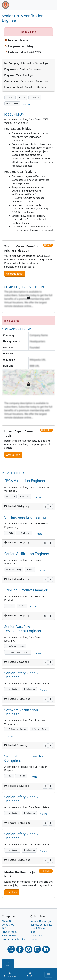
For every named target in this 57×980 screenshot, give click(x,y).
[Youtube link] (37, 949)
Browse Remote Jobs (13, 939)
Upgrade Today (15, 274)
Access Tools (13, 455)
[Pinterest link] (29, 949)
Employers (36, 935)
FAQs (5, 928)
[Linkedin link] (46, 949)
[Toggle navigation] (51, 5)
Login (34, 939)
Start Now (12, 892)
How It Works (38, 928)
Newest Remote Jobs (42, 921)
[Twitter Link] (11, 949)
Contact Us (8, 925)
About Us (7, 921)
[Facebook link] (20, 949)
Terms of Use (9, 935)
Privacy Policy (9, 932)
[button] (45, 507)
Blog (33, 932)
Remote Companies (41, 925)
